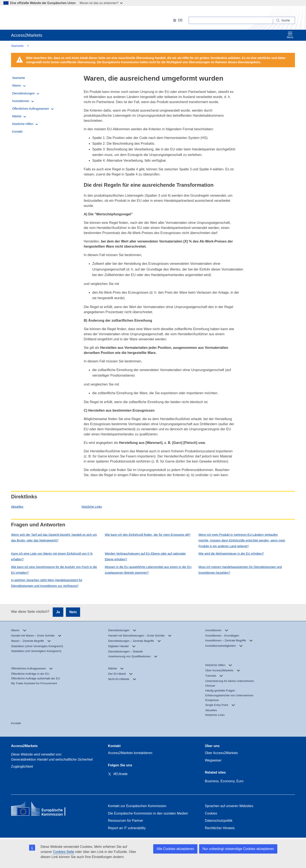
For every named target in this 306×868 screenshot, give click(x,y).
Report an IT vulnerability (127, 828)
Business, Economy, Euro (224, 781)
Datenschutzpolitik (219, 821)
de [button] (178, 20)
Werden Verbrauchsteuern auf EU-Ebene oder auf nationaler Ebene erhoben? (145, 556)
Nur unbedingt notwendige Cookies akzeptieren (238, 849)
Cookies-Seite (64, 852)
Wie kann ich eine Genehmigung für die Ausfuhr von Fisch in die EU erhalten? (54, 570)
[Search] (284, 20)
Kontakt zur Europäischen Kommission (137, 806)
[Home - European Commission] (42, 810)
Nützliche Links (92, 507)
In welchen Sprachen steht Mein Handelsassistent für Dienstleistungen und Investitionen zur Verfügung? (47, 583)
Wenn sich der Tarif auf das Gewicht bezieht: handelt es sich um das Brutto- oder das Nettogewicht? (54, 538)
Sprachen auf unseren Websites (229, 806)
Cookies (211, 813)
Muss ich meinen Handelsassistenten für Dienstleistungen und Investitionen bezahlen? (240, 570)
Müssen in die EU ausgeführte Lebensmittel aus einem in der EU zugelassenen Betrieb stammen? (148, 570)
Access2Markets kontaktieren (130, 753)
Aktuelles (17, 507)
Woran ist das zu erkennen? (101, 3)
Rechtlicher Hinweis (220, 828)
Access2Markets (24, 746)
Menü (290, 35)
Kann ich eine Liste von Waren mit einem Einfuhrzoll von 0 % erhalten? (52, 556)
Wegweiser (213, 760)
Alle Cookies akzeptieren (175, 849)
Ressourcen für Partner (125, 821)
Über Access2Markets (221, 753)
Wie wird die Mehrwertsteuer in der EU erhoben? (231, 554)
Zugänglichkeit (22, 766)
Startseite (17, 46)
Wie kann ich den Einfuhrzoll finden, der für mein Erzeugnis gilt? (148, 535)
